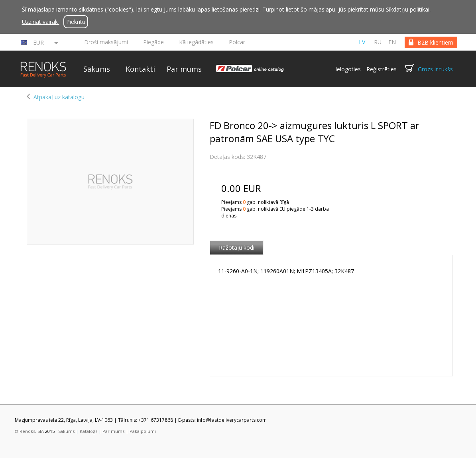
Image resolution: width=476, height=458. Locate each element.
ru (378, 42)
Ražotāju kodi (237, 248)
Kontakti (140, 69)
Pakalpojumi (143, 431)
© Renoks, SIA (29, 431)
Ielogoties (348, 69)
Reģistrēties (382, 69)
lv (362, 42)
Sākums (97, 69)
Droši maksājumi (106, 42)
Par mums (184, 69)
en (392, 42)
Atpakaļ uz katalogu (59, 97)
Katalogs (89, 431)
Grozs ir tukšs (435, 69)
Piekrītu (76, 22)
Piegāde (153, 42)
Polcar (237, 42)
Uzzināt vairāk (41, 22)
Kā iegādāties (196, 42)
